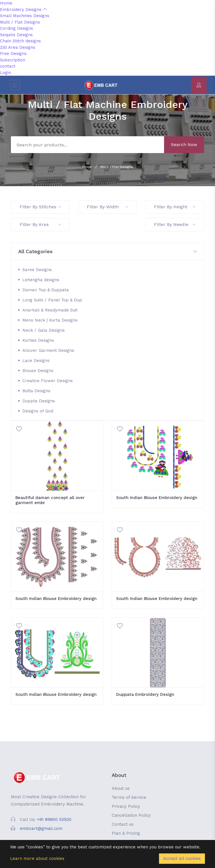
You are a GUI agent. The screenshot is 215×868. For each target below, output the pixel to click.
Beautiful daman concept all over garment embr (50, 500)
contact (8, 66)
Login (5, 73)
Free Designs (13, 54)
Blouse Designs (38, 371)
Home (6, 3)
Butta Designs (36, 391)
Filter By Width (107, 207)
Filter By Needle (175, 224)
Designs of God (38, 411)
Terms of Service (129, 797)
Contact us (123, 824)
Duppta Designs (39, 401)
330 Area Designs (18, 47)
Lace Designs (36, 361)
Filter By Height (175, 207)
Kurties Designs (38, 340)
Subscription (13, 60)
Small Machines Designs (25, 16)
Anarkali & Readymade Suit (50, 310)
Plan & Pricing (126, 833)
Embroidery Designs (24, 10)
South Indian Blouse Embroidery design (157, 498)
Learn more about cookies (37, 858)
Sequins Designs (16, 35)
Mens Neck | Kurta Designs (50, 320)
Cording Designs (17, 28)
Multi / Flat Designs (20, 22)
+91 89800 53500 (54, 819)
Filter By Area (40, 224)
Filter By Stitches (40, 207)
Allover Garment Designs (48, 350)
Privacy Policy (126, 806)
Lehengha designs (41, 280)
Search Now (184, 145)
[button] (107, 252)
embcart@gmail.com (41, 828)
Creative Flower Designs (48, 381)
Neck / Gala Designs (44, 330)
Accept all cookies (182, 858)
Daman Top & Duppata (46, 290)
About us (121, 788)
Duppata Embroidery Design (145, 694)
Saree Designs (37, 270)
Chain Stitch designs (20, 41)
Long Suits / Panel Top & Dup (52, 300)
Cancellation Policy (131, 815)
